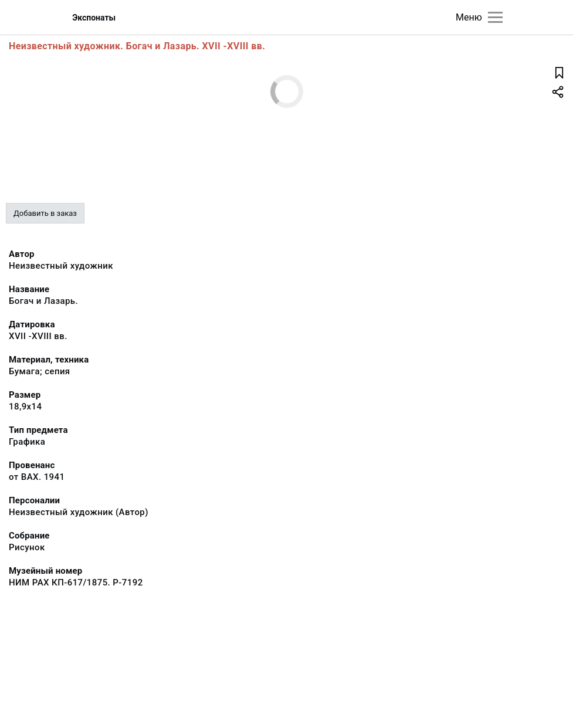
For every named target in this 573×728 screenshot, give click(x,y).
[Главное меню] (495, 17)
